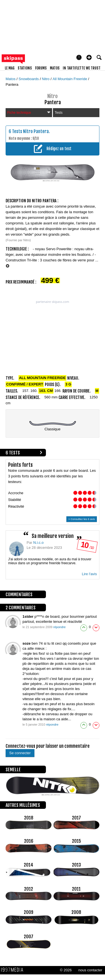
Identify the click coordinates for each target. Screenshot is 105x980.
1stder (28, 616)
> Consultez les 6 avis (82, 519)
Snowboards (29, 79)
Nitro (46, 79)
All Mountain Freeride (70, 79)
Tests (59, 113)
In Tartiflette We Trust (82, 68)
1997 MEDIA (14, 970)
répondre (59, 627)
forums (41, 68)
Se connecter (20, 753)
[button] (89, 57)
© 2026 (66, 970)
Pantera (12, 84)
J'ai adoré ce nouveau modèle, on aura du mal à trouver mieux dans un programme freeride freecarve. (50, 561)
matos (55, 68)
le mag (10, 68)
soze (27, 643)
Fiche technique (29, 113)
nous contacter (90, 970)
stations (25, 68)
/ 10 (87, 547)
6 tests (13, 453)
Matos (11, 79)
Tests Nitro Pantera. (31, 131)
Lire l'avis (89, 574)
